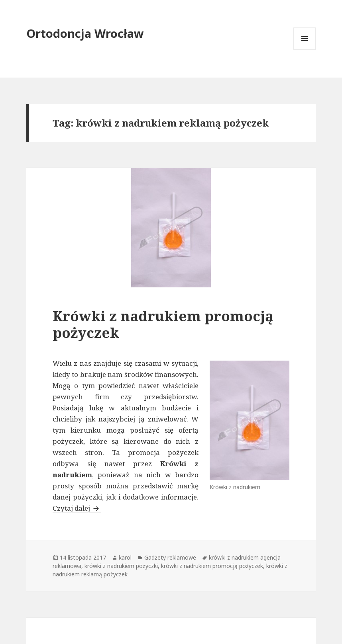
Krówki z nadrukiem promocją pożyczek (163, 324)
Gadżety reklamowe (170, 557)
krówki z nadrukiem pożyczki (121, 566)
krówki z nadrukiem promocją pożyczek (212, 566)
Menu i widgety (305, 50)
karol (125, 557)
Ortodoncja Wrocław (85, 33)
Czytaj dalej (77, 508)
